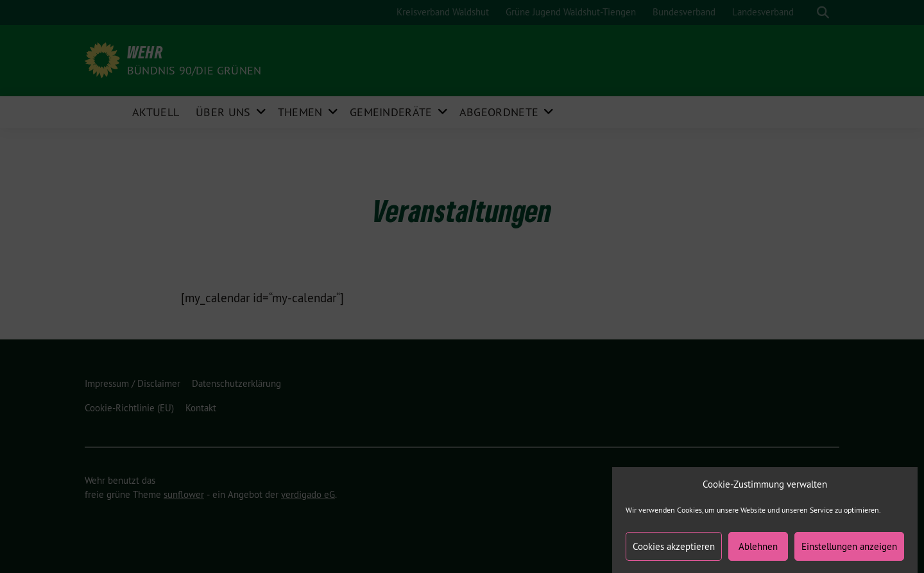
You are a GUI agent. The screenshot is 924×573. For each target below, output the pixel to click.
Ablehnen (758, 552)
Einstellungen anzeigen (849, 552)
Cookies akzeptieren (674, 552)
